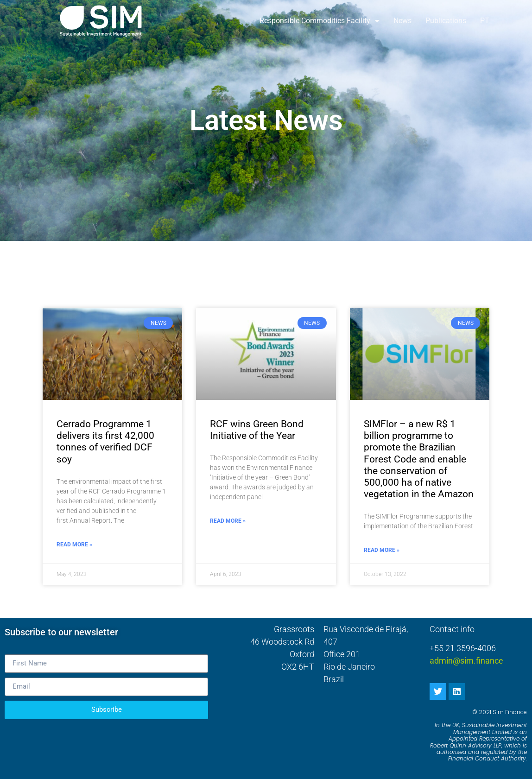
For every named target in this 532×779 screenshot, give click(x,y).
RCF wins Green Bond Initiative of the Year (257, 430)
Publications (446, 21)
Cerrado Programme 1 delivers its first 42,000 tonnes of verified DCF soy (105, 442)
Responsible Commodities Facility (320, 21)
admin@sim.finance (466, 661)
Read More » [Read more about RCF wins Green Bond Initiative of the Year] (228, 521)
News (402, 21)
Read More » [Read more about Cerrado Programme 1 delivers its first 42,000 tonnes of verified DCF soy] (74, 545)
